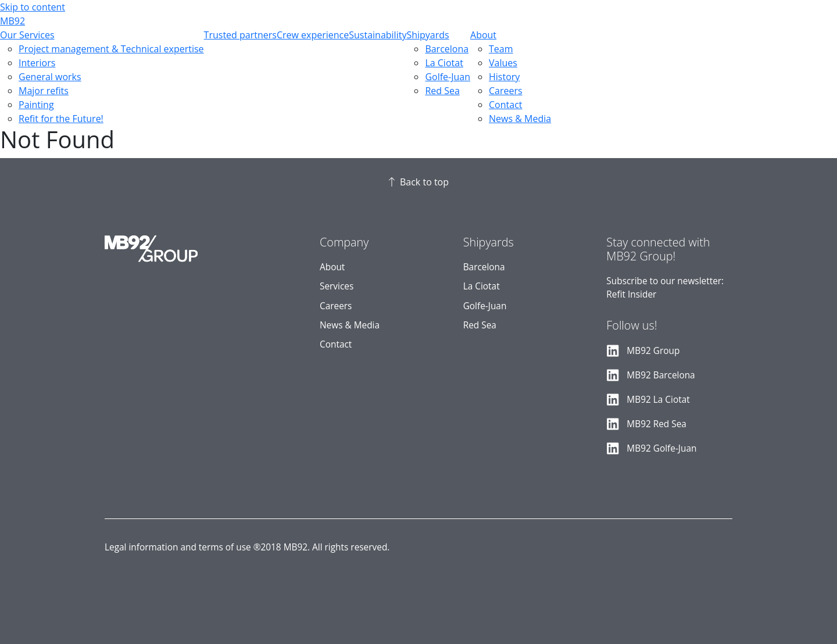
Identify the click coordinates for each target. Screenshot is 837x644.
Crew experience (313, 35)
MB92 (12, 21)
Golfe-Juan (448, 77)
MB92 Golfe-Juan (661, 448)
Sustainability (378, 35)
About (483, 35)
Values (503, 63)
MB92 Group (653, 351)
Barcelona (447, 49)
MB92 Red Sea (657, 424)
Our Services (27, 35)
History (504, 77)
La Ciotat (444, 63)
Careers (506, 91)
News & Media (520, 119)
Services (337, 286)
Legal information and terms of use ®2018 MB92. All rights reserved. (247, 547)
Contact (505, 105)
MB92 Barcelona (661, 375)
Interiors (37, 63)
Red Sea (442, 91)
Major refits (44, 91)
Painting (36, 105)
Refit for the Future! (61, 119)
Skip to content (33, 7)
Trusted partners (240, 35)
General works (50, 77)
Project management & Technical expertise (111, 49)
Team (501, 49)
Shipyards (428, 35)
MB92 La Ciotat (658, 400)
